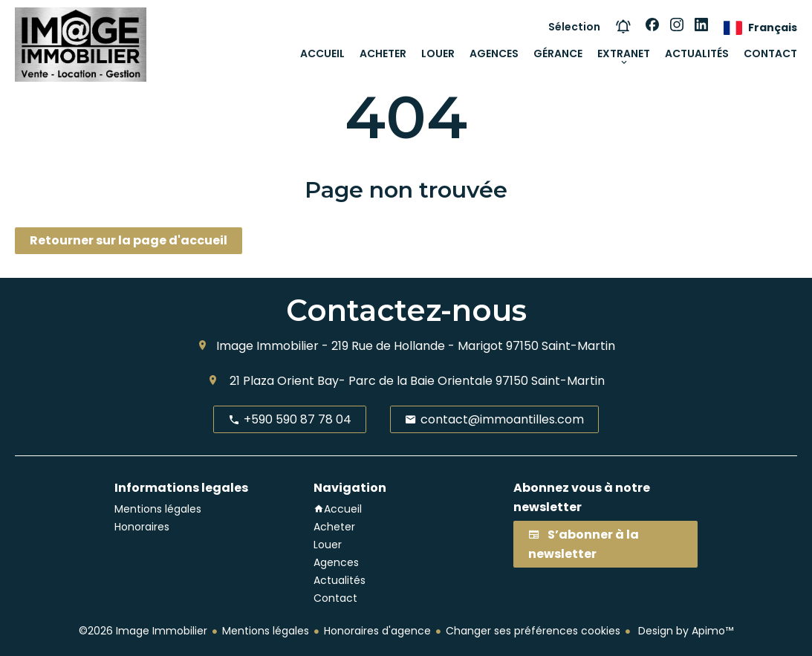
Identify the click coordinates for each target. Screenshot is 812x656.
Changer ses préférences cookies (533, 631)
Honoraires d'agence (377, 631)
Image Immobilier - (272, 346)
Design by (684, 631)
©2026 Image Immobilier (143, 631)
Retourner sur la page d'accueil (129, 240)
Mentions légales (266, 631)
